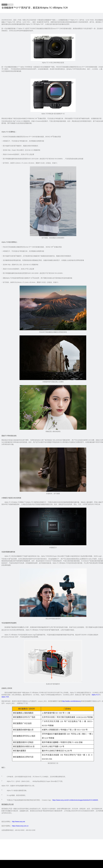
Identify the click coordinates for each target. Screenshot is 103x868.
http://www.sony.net (18, 822)
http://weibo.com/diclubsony (71, 701)
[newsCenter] (11, 5)
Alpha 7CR (5, 697)
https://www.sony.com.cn (20, 826)
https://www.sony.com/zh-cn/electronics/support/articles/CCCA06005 (75, 800)
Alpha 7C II (95, 695)
